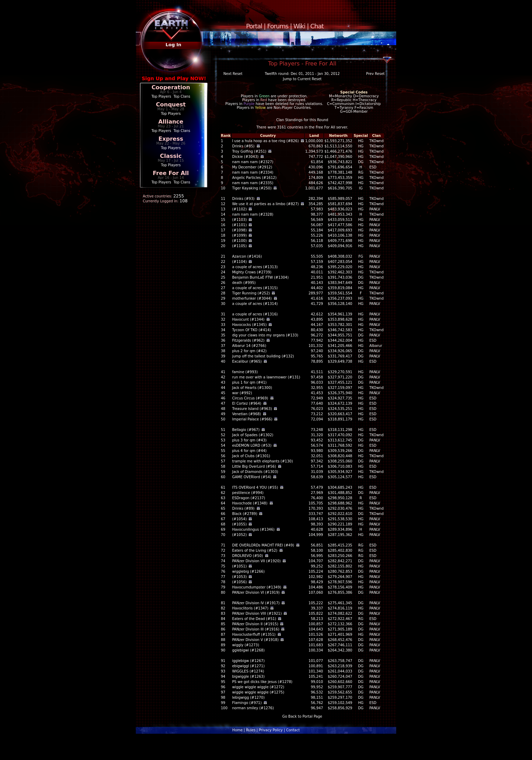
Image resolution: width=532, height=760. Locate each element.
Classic (171, 156)
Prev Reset (375, 74)
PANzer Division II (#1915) (255, 624)
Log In (173, 45)
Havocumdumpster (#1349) (257, 587)
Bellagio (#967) (246, 430)
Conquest (171, 104)
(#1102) (239, 209)
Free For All (171, 173)
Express (171, 139)
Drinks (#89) (243, 508)
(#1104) (239, 262)
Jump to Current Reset (302, 79)
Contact (293, 730)
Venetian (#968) (246, 414)
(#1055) (239, 524)
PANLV (375, 209)
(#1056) (239, 582)
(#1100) (239, 241)
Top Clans (182, 96)
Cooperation (171, 87)
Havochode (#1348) (250, 503)
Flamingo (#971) (247, 703)
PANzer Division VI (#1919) (256, 592)
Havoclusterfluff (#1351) (254, 635)
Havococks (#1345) (249, 325)
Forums (278, 26)
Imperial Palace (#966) (252, 419)
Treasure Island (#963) (252, 409)
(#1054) (239, 519)
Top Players (161, 96)
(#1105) (239, 246)
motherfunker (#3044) (252, 298)
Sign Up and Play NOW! (174, 78)
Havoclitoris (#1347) (250, 608)
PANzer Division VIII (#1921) (257, 613)
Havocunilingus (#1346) (253, 529)
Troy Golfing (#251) (249, 151)
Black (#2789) (245, 514)
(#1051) (239, 566)
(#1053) (239, 577)
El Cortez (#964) (247, 403)
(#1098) (239, 230)
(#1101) (239, 225)
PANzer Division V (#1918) (255, 640)
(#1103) (239, 220)
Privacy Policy (271, 730)
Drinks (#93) (243, 199)
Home (238, 730)
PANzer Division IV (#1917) (256, 603)
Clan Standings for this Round (302, 120)
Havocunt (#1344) (248, 319)
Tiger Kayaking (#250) (252, 188)
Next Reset (233, 74)
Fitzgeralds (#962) (248, 340)
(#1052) (239, 535)
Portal (254, 26)
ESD (373, 167)
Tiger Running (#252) (251, 293)
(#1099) (239, 235)
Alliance (171, 122)
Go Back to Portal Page (302, 716)
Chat (317, 26)
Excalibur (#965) (247, 361)
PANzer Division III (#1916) (256, 629)
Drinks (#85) (243, 146)
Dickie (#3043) (245, 157)
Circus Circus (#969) (250, 398)
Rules (251, 730)
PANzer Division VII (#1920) (256, 561)
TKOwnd (376, 141)
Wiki (299, 26)
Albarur (376, 346)
